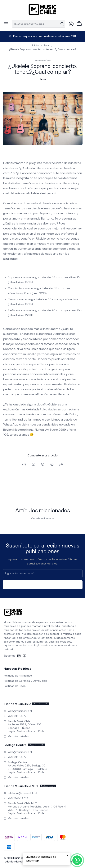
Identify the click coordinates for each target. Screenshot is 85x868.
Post (46, 46)
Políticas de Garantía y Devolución (25, 681)
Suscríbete (42, 588)
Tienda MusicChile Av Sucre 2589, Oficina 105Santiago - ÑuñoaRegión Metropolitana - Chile (24, 726)
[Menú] (6, 24)
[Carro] (79, 24)
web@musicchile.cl (18, 711)
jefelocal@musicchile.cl (20, 793)
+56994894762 (16, 798)
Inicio (35, 46)
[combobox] (39, 24)
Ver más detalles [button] (16, 736)
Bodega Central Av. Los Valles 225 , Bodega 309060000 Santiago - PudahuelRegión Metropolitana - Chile (26, 767)
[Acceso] (71, 24)
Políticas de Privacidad (18, 676)
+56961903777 (15, 716)
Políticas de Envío (15, 686)
